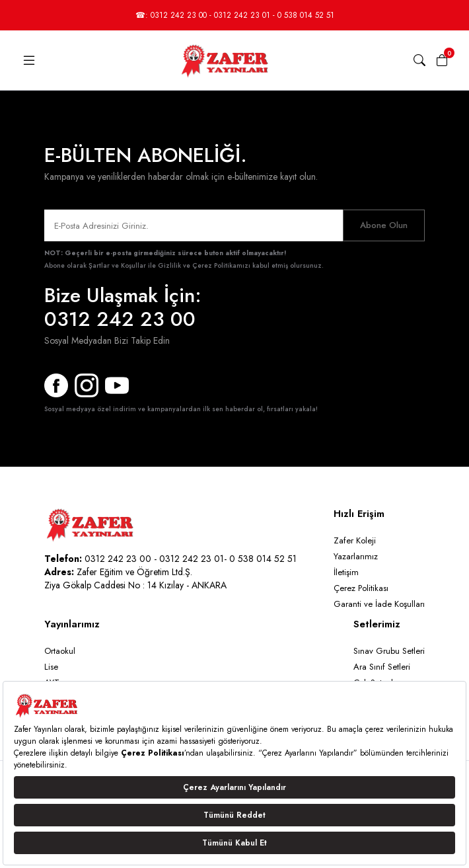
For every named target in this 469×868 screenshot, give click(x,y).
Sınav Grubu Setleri (389, 651)
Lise (51, 667)
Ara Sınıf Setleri (382, 667)
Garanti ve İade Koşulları (379, 604)
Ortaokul (60, 651)
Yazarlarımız (356, 556)
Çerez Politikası (361, 588)
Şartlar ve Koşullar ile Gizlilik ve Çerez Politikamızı (169, 265)
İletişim (346, 572)
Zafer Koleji (355, 540)
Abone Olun (384, 225)
